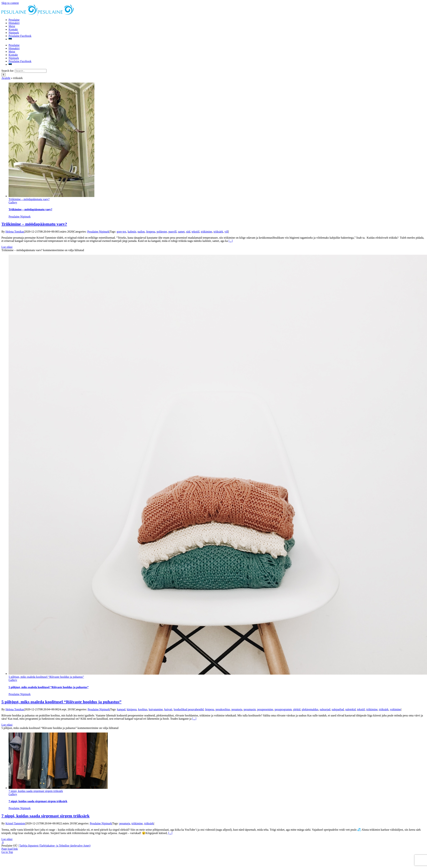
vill (226, 232)
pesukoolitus (223, 709)
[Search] (3, 75)
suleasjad (325, 709)
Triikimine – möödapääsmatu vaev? (29, 199)
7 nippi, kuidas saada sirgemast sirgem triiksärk (36, 791)
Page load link (10, 849)
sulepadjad (338, 709)
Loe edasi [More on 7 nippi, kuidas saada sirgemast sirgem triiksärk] (7, 839)
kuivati (168, 709)
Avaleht (6, 78)
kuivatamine (156, 709)
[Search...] (31, 71)
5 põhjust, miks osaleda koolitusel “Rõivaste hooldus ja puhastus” (46, 677)
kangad (121, 709)
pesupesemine (265, 709)
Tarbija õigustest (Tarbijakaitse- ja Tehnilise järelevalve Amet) (55, 846)
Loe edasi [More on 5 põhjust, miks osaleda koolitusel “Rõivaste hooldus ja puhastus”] (7, 725)
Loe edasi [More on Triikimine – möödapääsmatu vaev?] (7, 247)
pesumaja (237, 709)
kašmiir (132, 232)
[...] (231, 241)
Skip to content (10, 3)
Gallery (13, 202)
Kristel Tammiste (15, 823)
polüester (162, 232)
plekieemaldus (310, 709)
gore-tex (121, 232)
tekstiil (196, 232)
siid (188, 232)
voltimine (395, 709)
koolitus (143, 709)
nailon (141, 232)
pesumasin (250, 709)
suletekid (351, 709)
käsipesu (132, 709)
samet (181, 232)
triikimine (207, 232)
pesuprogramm (283, 709)
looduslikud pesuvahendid (189, 709)
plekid (297, 709)
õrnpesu (151, 232)
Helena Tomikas (15, 232)
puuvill (172, 232)
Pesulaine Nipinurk (20, 217)
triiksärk (218, 232)
